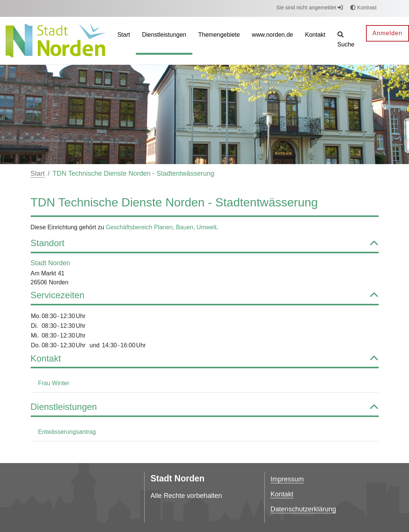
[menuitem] (124, 41)
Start (38, 173)
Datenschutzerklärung (303, 509)
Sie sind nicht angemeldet (309, 7)
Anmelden (387, 33)
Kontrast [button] (363, 7)
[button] (346, 41)
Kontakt (282, 494)
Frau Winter (54, 383)
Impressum (287, 479)
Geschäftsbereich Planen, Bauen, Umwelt (161, 227)
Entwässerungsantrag (67, 432)
